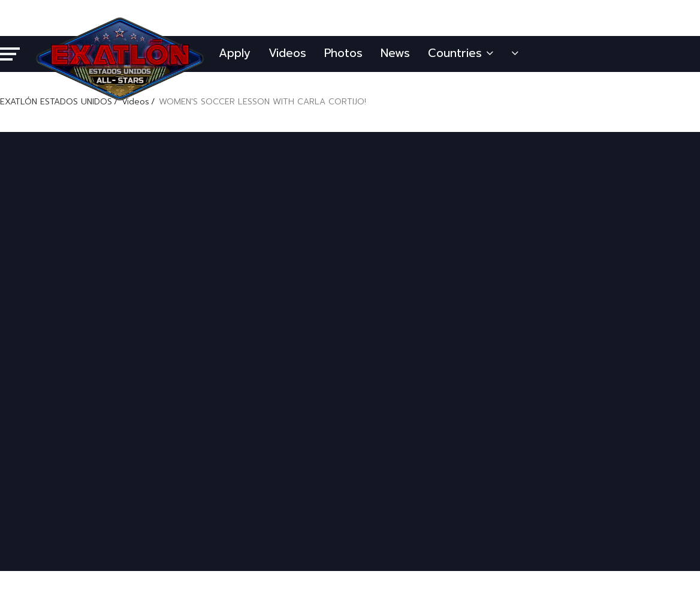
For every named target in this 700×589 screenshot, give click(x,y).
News (395, 53)
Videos (287, 53)
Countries (461, 53)
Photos (343, 53)
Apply (235, 53)
